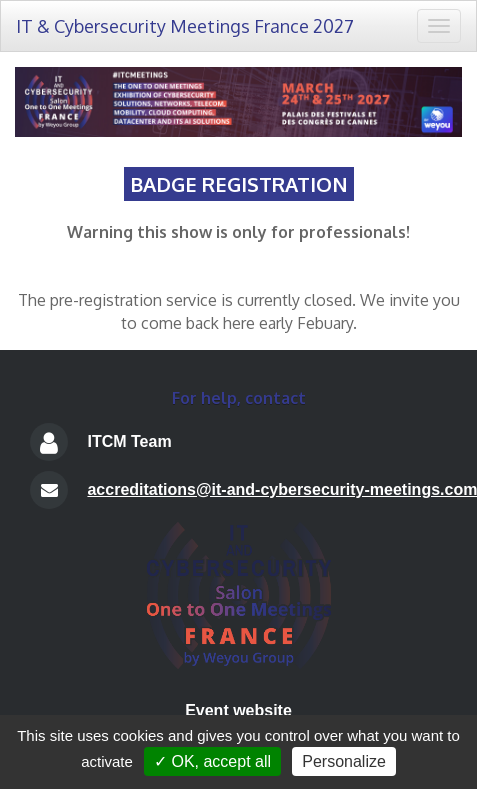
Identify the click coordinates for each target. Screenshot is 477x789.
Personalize (344, 761)
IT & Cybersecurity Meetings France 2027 (185, 26)
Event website (238, 710)
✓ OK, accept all (212, 761)
